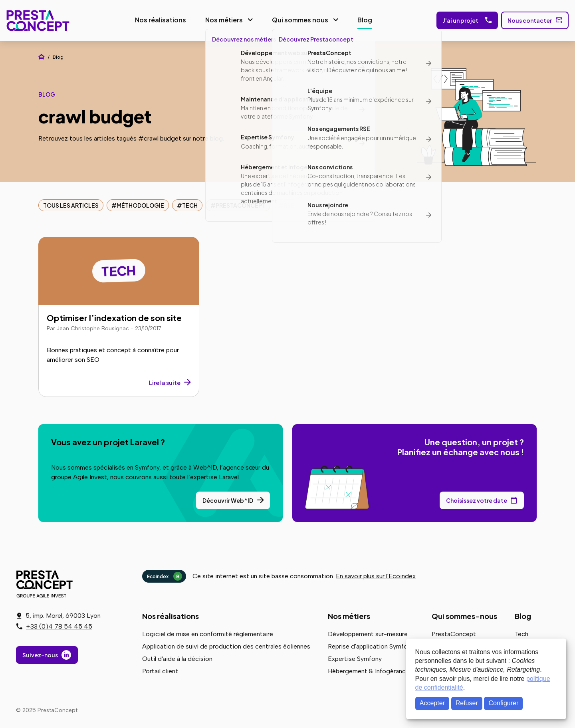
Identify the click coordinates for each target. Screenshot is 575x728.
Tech (190, 204)
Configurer (504, 703)
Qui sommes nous (298, 19)
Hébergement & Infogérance (369, 669)
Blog (362, 19)
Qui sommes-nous (464, 614)
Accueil (42, 55)
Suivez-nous (40, 655)
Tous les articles (71, 204)
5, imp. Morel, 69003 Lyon (63, 616)
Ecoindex (165, 575)
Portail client (160, 669)
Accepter (432, 703)
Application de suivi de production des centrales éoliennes (226, 645)
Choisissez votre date (477, 499)
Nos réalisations (158, 19)
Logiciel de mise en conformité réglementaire (208, 632)
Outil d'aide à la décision (177, 657)
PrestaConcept (36, 20)
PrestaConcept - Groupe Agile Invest (46, 582)
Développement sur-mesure (368, 632)
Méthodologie (140, 204)
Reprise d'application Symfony (371, 645)
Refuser (467, 703)
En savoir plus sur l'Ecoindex (376, 574)
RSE (289, 204)
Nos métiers (222, 19)
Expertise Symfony (355, 657)
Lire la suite (165, 381)
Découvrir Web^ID (228, 499)
